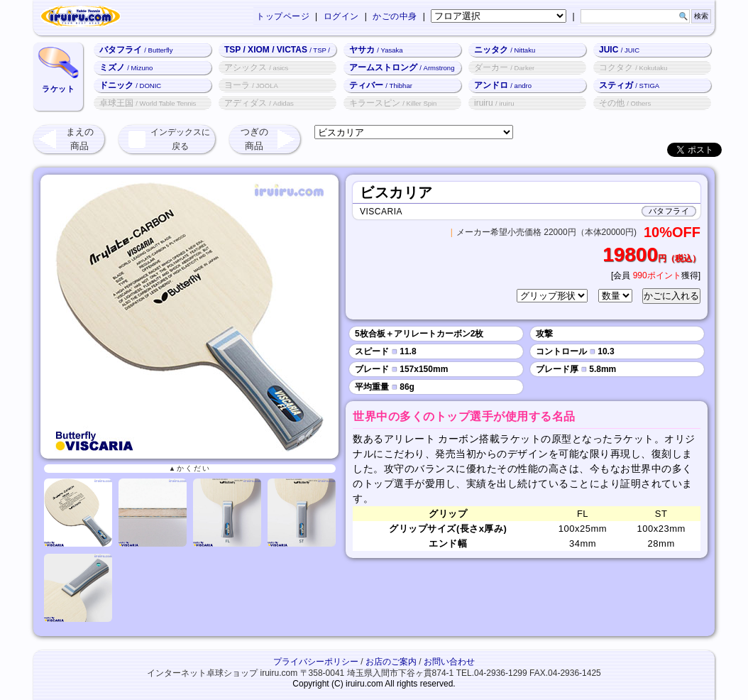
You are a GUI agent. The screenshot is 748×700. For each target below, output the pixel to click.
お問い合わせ (449, 662)
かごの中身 (395, 16)
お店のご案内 (391, 662)
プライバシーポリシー (316, 662)
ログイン (341, 16)
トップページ (283, 16)
